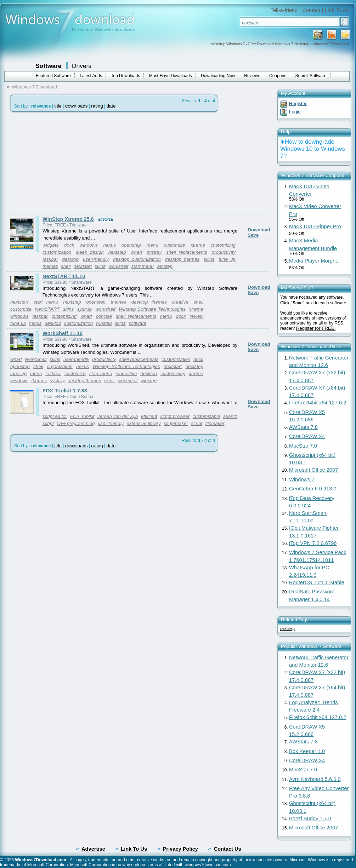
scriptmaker (176, 423)
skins (209, 259)
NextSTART (47, 309)
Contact (311, 10)
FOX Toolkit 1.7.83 (65, 391)
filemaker (215, 423)
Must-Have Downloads (171, 76)
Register (298, 104)
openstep (131, 245)
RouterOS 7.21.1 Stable (317, 582)
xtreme (198, 245)
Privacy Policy (180, 849)
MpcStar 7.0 (303, 446)
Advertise (93, 849)
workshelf (118, 266)
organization (60, 366)
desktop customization (137, 259)
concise (104, 316)
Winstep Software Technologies (152, 309)
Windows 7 (302, 479)
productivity (224, 252)
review (196, 316)
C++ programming (76, 423)
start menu (143, 266)
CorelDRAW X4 (307, 436)
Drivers (82, 66)
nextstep (117, 252)
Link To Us (337, 10)
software (137, 323)
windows (89, 245)
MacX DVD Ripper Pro (315, 226)
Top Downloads (125, 76)
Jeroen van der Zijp (118, 416)
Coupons (278, 76)
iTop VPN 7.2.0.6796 (313, 543)
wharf (137, 252)
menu (152, 245)
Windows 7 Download (34, 87)
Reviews (252, 76)
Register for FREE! (316, 328)
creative (180, 302)
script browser (175, 416)
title (58, 106)
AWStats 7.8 (303, 427)
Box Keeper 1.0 (307, 751)
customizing (223, 245)
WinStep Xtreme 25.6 (68, 219)
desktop (70, 259)
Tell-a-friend (284, 10)
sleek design (90, 252)
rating (97, 106)
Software (48, 66)
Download (259, 230)
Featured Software (53, 76)
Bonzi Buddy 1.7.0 (310, 818)
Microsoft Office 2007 (313, 470)
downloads (77, 106)
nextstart (83, 266)
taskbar (50, 259)
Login (295, 112)
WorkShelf (36, 359)
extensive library (143, 423)
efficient (149, 416)
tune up (227, 259)
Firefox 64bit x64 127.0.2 (318, 403)
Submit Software (311, 76)
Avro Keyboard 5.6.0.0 (315, 779)
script (197, 423)
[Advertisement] (67, 163)
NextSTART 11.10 (64, 276)
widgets (50, 245)
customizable (207, 416)
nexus (110, 245)
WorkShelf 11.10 (63, 333)
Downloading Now (218, 76)
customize (174, 245)
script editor (55, 416)
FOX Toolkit (82, 416)
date (111, 106)
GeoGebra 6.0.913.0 (313, 489)
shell (66, 266)
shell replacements (187, 252)
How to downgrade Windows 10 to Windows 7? (313, 149)
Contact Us (227, 849)
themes (50, 266)
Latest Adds (91, 76)
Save (253, 235)
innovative (126, 373)
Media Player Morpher (315, 261)
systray (154, 252)
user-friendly (96, 259)
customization (57, 252)
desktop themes (182, 259)
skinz (100, 266)
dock (69, 245)
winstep (165, 266)
